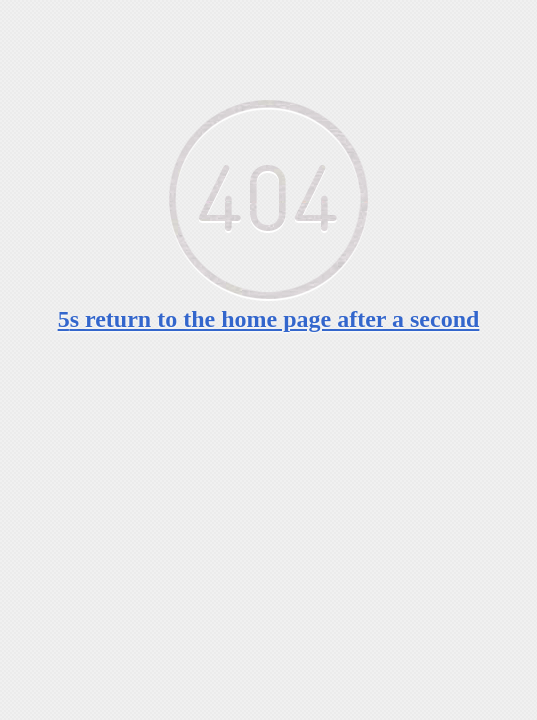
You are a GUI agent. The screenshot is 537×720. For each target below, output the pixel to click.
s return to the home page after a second (269, 319)
